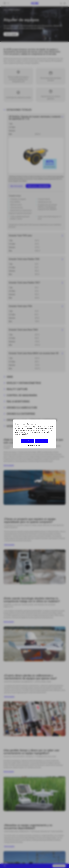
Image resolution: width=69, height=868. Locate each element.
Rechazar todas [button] (41, 441)
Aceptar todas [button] (27, 441)
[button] (34, 445)
